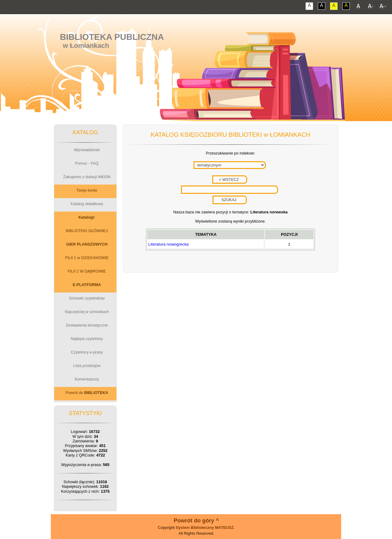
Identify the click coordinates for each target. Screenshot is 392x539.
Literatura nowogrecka (168, 244)
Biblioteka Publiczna (112, 37)
